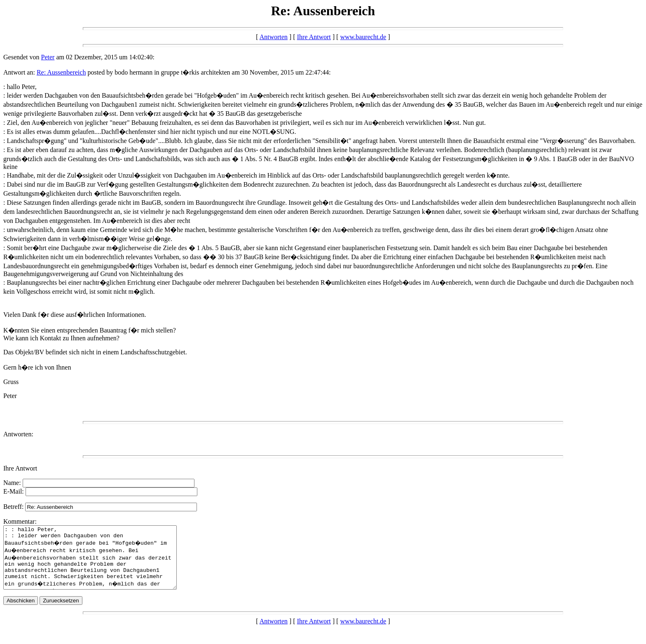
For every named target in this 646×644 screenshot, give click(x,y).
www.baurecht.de (363, 37)
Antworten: (18, 434)
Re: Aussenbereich (61, 72)
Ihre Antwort (314, 37)
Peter (48, 57)
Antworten (274, 37)
